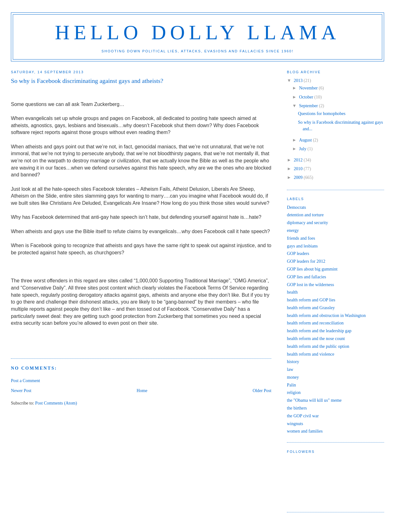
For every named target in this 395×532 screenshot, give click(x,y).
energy (293, 230)
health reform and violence (311, 354)
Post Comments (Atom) (56, 403)
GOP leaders (298, 253)
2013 (299, 80)
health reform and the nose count (316, 338)
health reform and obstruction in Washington (326, 315)
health (292, 292)
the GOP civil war (303, 416)
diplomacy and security (307, 223)
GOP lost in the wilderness (310, 285)
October (307, 97)
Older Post (262, 391)
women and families (305, 431)
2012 (299, 160)
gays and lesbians (302, 246)
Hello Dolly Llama (197, 32)
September (309, 106)
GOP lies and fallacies (307, 277)
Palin (291, 385)
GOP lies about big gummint (312, 269)
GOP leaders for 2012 (306, 261)
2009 (299, 177)
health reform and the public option (318, 346)
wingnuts (295, 424)
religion (294, 392)
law (290, 369)
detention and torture (305, 215)
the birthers (297, 408)
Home (142, 391)
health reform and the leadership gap (319, 331)
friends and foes (301, 238)
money (293, 377)
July (303, 149)
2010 (299, 169)
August (306, 140)
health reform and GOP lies (311, 300)
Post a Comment (26, 381)
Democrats (296, 207)
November (309, 88)
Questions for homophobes (322, 113)
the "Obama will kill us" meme (314, 400)
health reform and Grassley (311, 308)
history (293, 362)
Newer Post (21, 391)
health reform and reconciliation (315, 323)
